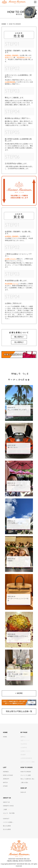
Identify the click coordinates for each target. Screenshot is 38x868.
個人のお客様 (7, 826)
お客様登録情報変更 (26, 758)
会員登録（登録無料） (12, 55)
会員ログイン (9, 57)
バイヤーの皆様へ (8, 822)
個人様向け (19, 337)
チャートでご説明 (26, 775)
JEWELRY (6, 779)
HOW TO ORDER (26, 772)
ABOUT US (6, 802)
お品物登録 (24, 748)
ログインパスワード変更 (28, 762)
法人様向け (19, 342)
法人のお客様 (7, 829)
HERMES (6, 772)
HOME (4, 24)
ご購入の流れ (24, 783)
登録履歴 (23, 755)
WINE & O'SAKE (8, 775)
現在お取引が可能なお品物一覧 (19, 711)
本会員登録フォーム (23, 57)
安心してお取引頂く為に (28, 779)
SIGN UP (23, 792)
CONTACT (6, 819)
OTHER (5, 786)
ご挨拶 (7, 809)
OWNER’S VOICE (8, 806)
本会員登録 (24, 744)
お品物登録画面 (10, 82)
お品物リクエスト (11, 259)
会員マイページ (25, 740)
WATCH (5, 783)
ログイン (23, 737)
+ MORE (19, 693)
